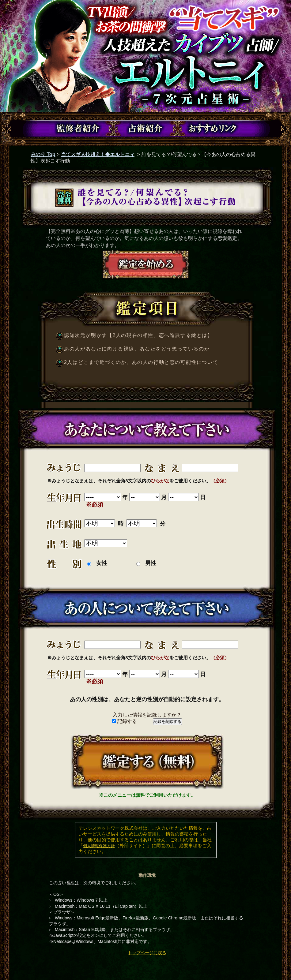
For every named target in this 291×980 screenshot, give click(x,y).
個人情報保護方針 (99, 846)
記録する (125, 721)
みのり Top (43, 154)
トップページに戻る (147, 953)
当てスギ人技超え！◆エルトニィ (98, 154)
